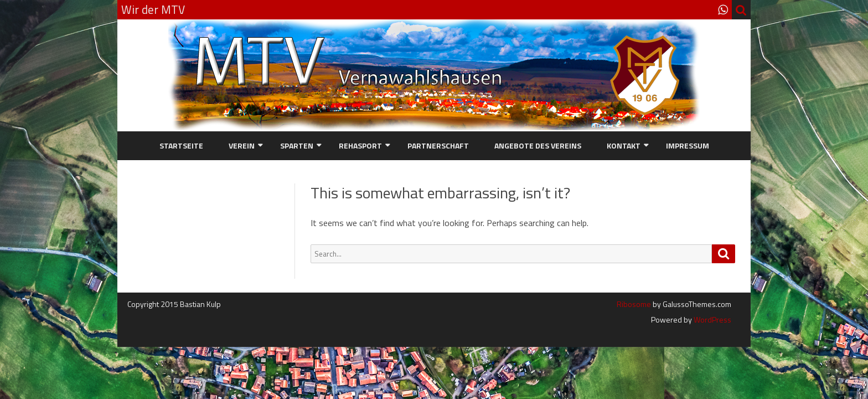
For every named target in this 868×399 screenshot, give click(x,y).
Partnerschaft (438, 145)
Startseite (181, 145)
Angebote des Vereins (538, 145)
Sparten (297, 145)
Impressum (688, 145)
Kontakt (624, 145)
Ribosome (634, 304)
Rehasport (360, 145)
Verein (242, 145)
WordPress (712, 319)
